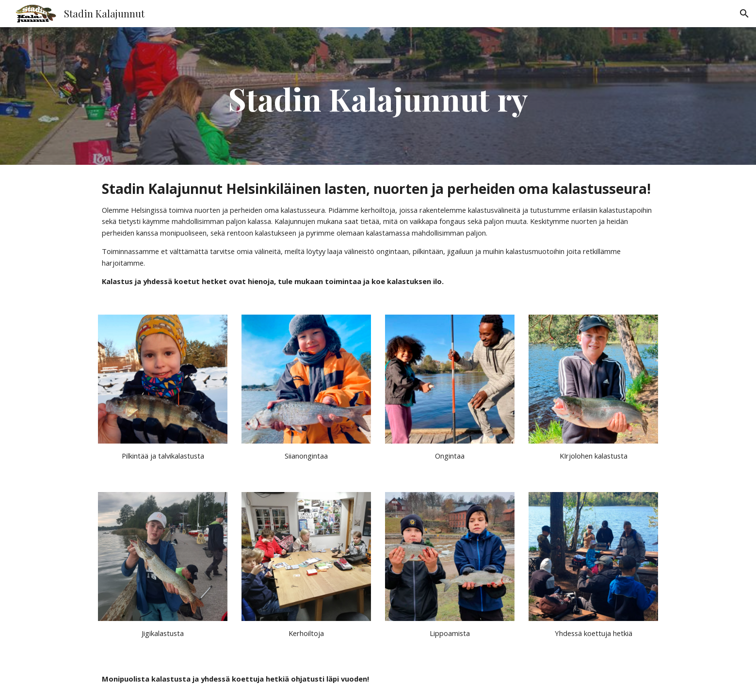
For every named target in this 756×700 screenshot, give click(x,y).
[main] (378, 96)
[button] (744, 14)
